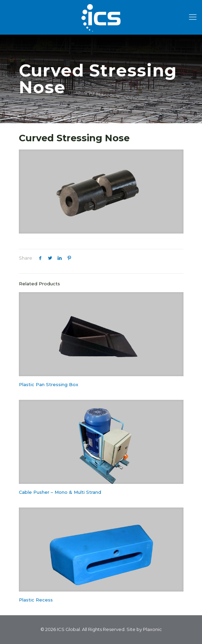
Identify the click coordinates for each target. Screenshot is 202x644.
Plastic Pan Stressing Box (49, 384)
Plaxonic (152, 629)
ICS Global (68, 629)
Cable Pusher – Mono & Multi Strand (60, 492)
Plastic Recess (36, 600)
